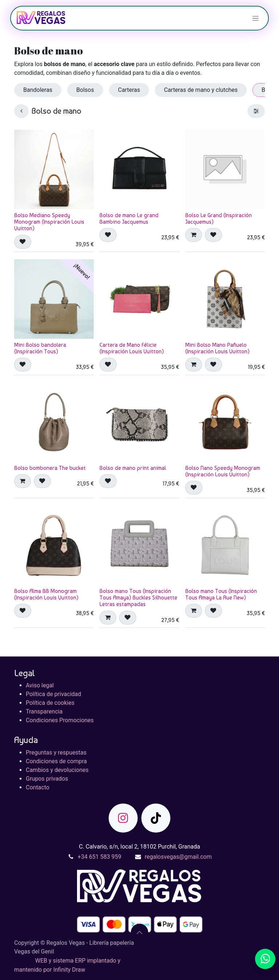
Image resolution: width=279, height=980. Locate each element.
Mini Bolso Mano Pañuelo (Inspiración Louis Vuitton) (217, 348)
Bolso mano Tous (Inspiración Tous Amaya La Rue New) (221, 594)
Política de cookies (50, 703)
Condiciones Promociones (60, 720)
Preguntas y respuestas (56, 753)
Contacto (38, 787)
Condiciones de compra (56, 761)
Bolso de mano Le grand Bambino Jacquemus (129, 219)
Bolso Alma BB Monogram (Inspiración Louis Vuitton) (46, 594)
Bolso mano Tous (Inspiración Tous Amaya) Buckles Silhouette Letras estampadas (138, 598)
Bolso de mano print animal (133, 468)
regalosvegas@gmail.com (178, 857)
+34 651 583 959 (100, 857)
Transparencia (44, 711)
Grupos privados (47, 779)
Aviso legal (40, 685)
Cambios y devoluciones (57, 770)
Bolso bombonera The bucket (50, 468)
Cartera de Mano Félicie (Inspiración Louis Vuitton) (132, 348)
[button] (23, 242)
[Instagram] (123, 818)
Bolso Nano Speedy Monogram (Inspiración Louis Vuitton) (223, 471)
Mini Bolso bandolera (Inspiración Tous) (40, 348)
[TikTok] (156, 818)
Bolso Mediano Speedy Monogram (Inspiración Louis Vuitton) (49, 222)
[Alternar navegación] (256, 18)
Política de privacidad (53, 694)
